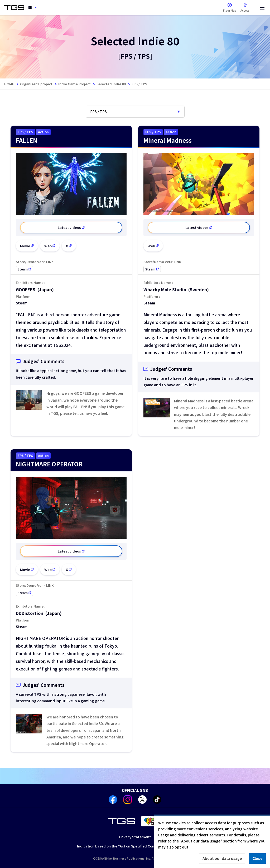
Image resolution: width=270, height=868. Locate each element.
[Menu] (262, 8)
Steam (25, 269)
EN (30, 8)
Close (257, 858)
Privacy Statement (135, 837)
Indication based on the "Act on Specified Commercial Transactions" (135, 846)
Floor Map (230, 10)
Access (245, 6)
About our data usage (222, 858)
